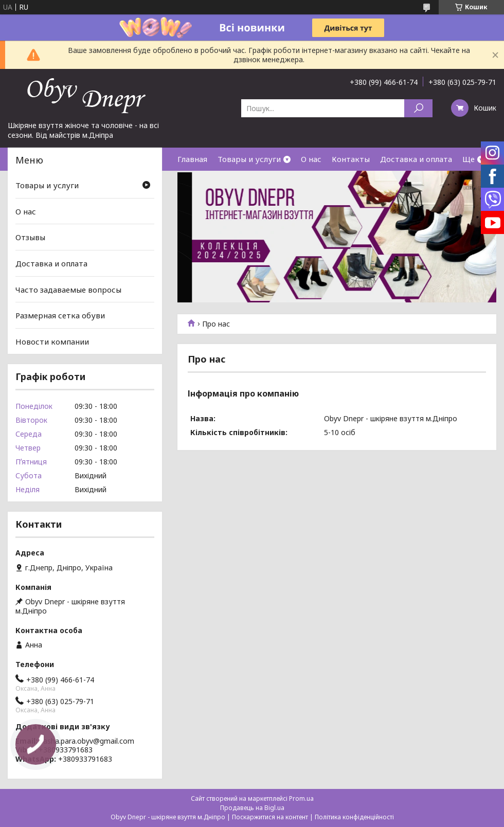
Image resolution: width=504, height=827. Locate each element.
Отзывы (30, 237)
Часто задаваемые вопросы (68, 289)
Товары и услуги (249, 159)
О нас (311, 159)
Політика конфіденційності (354, 817)
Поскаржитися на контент (270, 817)
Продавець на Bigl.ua (252, 808)
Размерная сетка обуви (60, 315)
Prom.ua (301, 798)
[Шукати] (418, 108)
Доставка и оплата (416, 159)
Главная (192, 159)
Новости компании (52, 341)
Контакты (351, 159)
